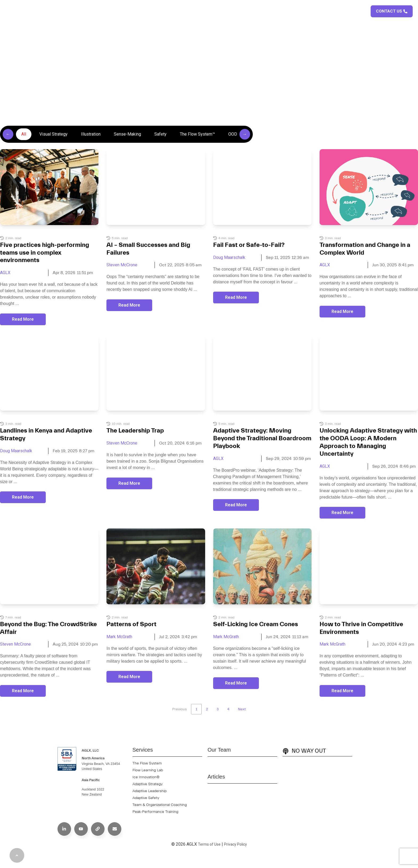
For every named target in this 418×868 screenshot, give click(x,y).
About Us (217, 11)
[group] (126, 134)
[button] (362, 10)
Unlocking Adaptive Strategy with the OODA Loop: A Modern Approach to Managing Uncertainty (368, 442)
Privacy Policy (235, 844)
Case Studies (284, 11)
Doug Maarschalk (229, 257)
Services (250, 11)
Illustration (91, 134)
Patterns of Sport (131, 624)
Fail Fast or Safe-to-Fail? (249, 245)
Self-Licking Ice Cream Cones (256, 624)
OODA (234, 134)
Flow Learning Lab (148, 770)
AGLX (5, 273)
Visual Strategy (53, 134)
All (24, 134)
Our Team (219, 750)
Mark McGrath (119, 637)
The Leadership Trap (135, 431)
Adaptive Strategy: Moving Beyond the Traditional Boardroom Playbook (262, 438)
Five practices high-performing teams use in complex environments (45, 253)
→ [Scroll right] (245, 134)
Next (242, 709)
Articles (315, 11)
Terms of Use (209, 844)
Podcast (341, 11)
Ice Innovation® (146, 777)
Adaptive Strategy (148, 784)
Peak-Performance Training (155, 812)
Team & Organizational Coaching (160, 805)
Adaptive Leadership (150, 791)
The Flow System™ (197, 134)
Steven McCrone (122, 265)
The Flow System (147, 763)
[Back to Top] (17, 855)
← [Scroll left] (8, 134)
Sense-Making (127, 134)
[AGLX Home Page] (25, 11)
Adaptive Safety (146, 798)
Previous (179, 709)
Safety (160, 134)
